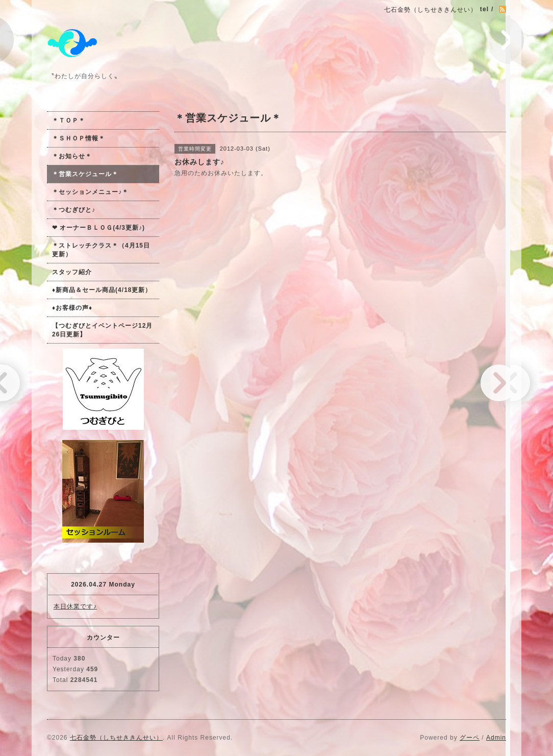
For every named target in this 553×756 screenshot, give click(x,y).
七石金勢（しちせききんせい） (116, 738)
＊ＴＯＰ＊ (69, 120)
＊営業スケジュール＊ (85, 174)
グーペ (470, 738)
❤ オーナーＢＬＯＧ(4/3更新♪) (98, 228)
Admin (496, 738)
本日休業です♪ (75, 606)
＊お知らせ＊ (72, 156)
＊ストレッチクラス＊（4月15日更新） (101, 250)
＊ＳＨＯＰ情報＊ (79, 138)
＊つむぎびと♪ (74, 210)
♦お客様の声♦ (72, 308)
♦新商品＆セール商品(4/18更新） (102, 290)
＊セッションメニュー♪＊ (90, 192)
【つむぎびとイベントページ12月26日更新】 (102, 330)
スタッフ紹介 (72, 272)
